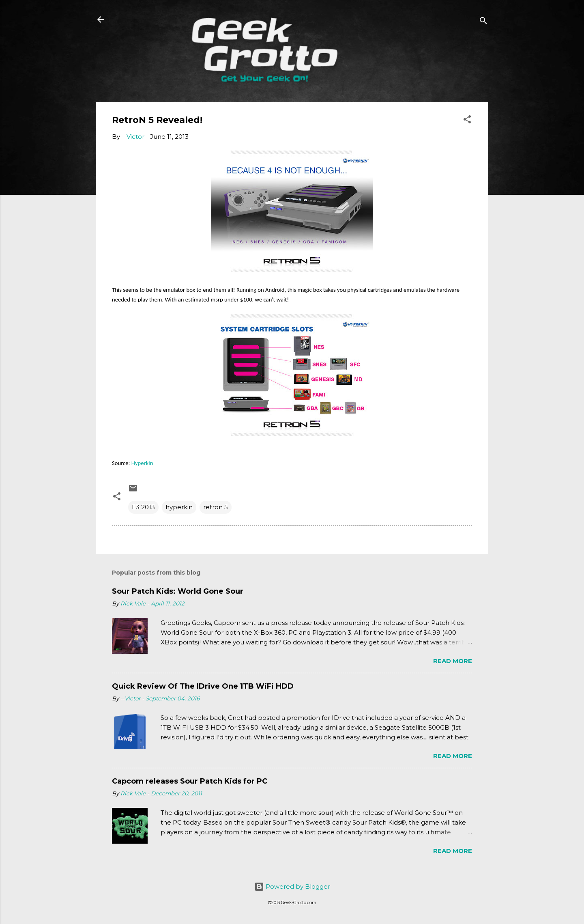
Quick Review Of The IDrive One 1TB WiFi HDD (203, 686)
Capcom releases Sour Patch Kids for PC (190, 781)
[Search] (483, 22)
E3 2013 (143, 507)
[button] (467, 121)
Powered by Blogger (292, 886)
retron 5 (216, 507)
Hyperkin (142, 463)
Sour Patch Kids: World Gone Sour (178, 591)
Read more (453, 661)
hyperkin (179, 507)
